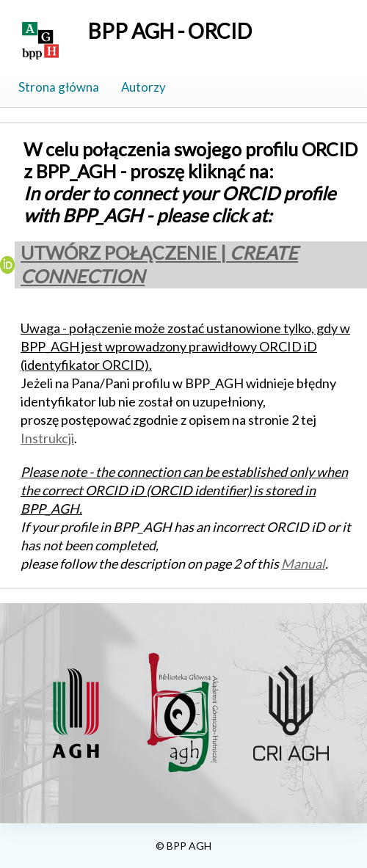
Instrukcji (47, 438)
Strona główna (59, 87)
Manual (303, 564)
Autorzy (143, 87)
